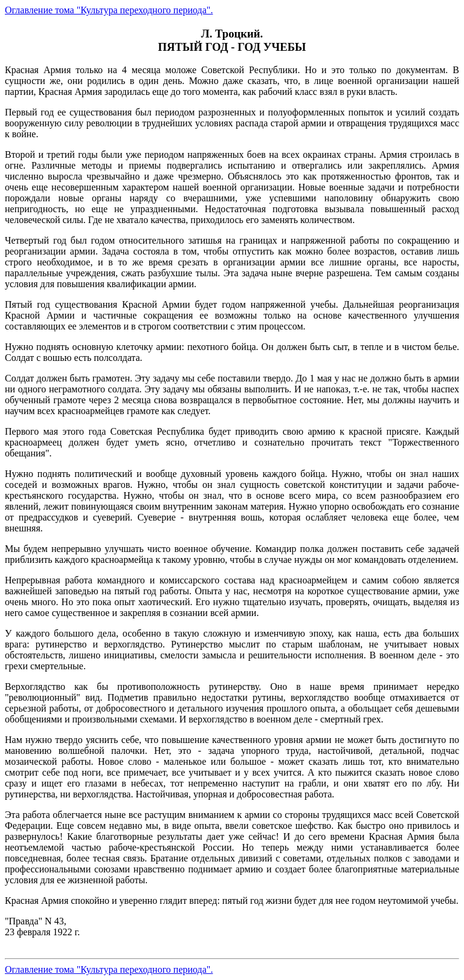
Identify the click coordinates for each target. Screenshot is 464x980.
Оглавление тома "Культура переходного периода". (109, 10)
